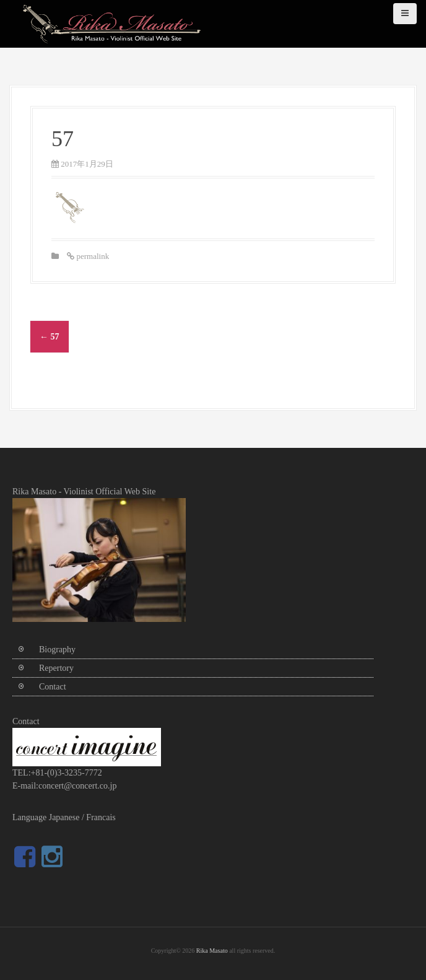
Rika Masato (212, 951)
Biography (57, 650)
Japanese (64, 817)
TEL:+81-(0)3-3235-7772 (57, 773)
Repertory (56, 668)
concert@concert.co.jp (77, 786)
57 (50, 337)
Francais (101, 817)
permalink (92, 256)
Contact (53, 687)
